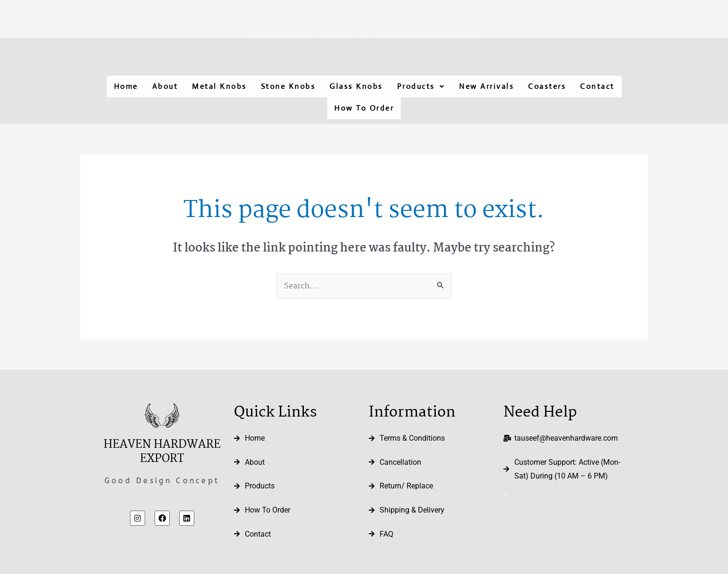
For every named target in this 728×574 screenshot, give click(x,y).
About (165, 86)
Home (126, 86)
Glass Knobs (356, 86)
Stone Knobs (288, 86)
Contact (597, 86)
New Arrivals (486, 86)
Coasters (547, 86)
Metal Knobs (219, 86)
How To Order (364, 108)
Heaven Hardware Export (364, 47)
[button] (421, 87)
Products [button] (421, 86)
